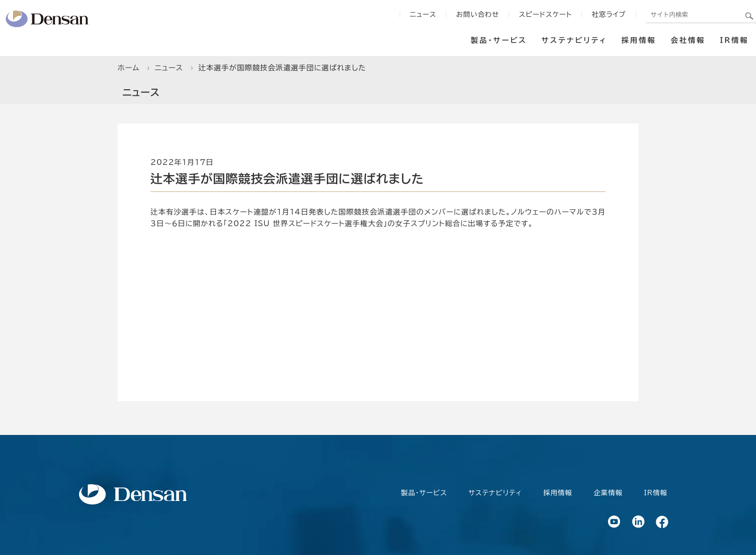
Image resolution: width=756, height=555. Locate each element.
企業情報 (608, 493)
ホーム (128, 68)
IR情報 (734, 40)
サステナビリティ (574, 40)
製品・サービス (424, 493)
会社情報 (688, 40)
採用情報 (639, 40)
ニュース (169, 68)
